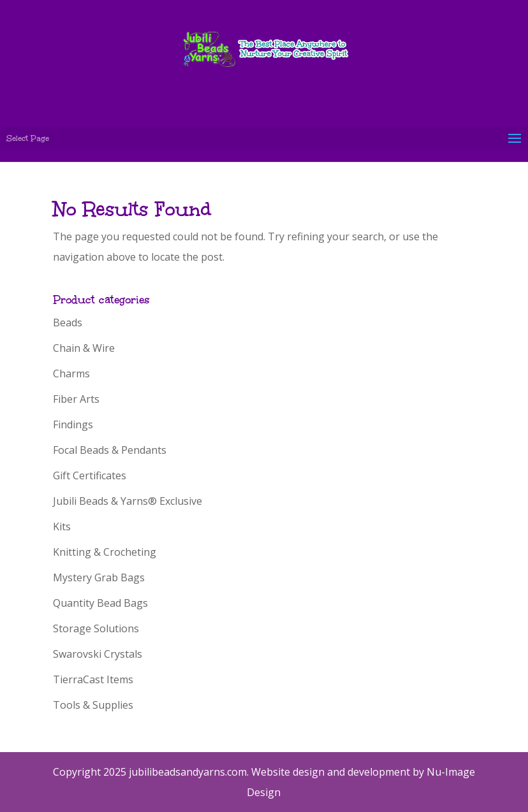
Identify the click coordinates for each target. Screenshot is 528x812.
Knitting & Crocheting (105, 552)
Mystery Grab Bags (99, 577)
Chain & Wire (84, 348)
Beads (68, 323)
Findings (73, 424)
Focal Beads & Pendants (110, 450)
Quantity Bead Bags (100, 603)
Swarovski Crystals (98, 654)
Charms (71, 373)
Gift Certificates (90, 475)
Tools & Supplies (93, 705)
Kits (62, 526)
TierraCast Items (93, 679)
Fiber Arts (76, 399)
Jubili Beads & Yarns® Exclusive (128, 501)
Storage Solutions (96, 628)
